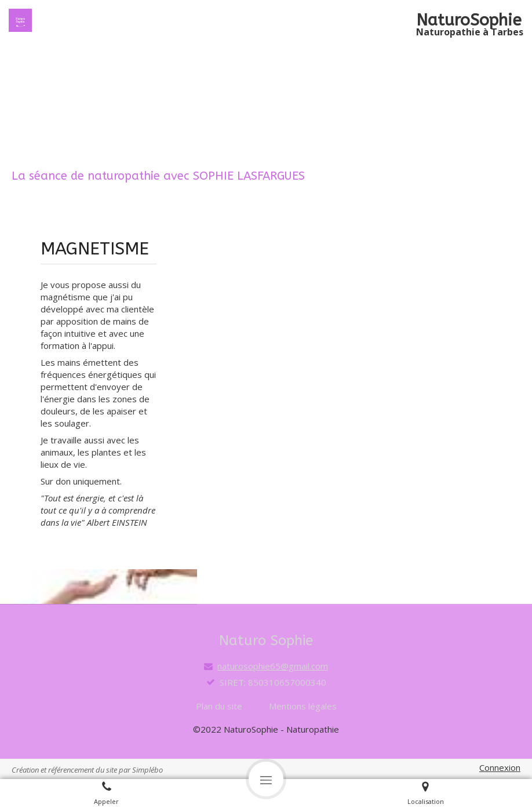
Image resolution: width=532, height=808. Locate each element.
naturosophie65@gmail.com (273, 666)
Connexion (500, 767)
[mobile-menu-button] (266, 779)
